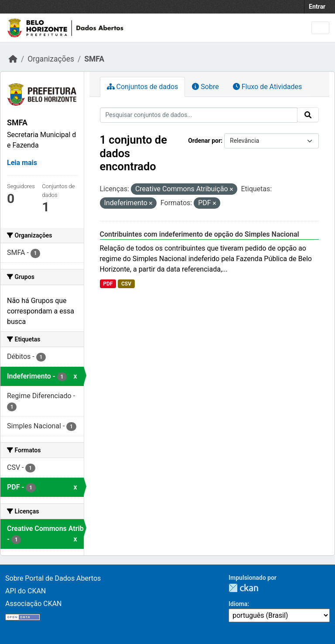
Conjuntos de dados (143, 87)
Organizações (51, 59)
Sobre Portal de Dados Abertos (53, 578)
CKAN (243, 588)
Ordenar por (204, 141)
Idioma (238, 604)
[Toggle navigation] (320, 28)
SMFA (94, 59)
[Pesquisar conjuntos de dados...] (199, 115)
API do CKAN (26, 591)
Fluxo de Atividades (267, 87)
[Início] (13, 59)
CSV (126, 284)
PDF (108, 284)
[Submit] (308, 115)
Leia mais (22, 163)
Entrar (317, 7)
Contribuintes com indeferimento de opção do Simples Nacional (200, 234)
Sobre (205, 87)
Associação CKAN (34, 604)
